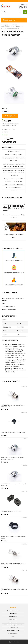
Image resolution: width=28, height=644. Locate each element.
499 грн (5, 409)
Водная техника (13, 614)
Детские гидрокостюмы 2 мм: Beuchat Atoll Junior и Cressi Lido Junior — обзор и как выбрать (14, 173)
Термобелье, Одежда (13, 628)
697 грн (5, 515)
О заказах (14, 191)
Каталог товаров (14, 20)
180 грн (5, 436)
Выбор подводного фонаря (14, 188)
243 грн (5, 541)
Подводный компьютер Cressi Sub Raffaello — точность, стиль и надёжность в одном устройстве (14, 182)
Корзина (14, 642)
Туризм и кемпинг (13, 619)
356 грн (5, 108)
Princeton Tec (20, 327)
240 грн (5, 488)
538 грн (5, 462)
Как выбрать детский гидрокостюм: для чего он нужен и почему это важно (14, 165)
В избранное (5, 132)
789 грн (5, 567)
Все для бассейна (13, 616)
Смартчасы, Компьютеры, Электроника (13, 625)
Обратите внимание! (14, 151)
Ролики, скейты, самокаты (13, 631)
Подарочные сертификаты (13, 633)
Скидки (13, 636)
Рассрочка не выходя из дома (14, 155)
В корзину (10, 116)
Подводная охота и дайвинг (13, 611)
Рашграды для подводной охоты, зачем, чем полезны (14, 159)
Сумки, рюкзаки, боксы (13, 622)
